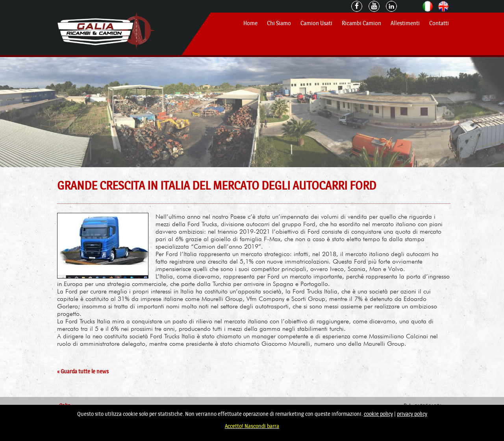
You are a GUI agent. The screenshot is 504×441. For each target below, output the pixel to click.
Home (250, 23)
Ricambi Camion (361, 23)
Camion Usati (316, 23)
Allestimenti (405, 23)
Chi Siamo (279, 23)
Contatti (439, 23)
